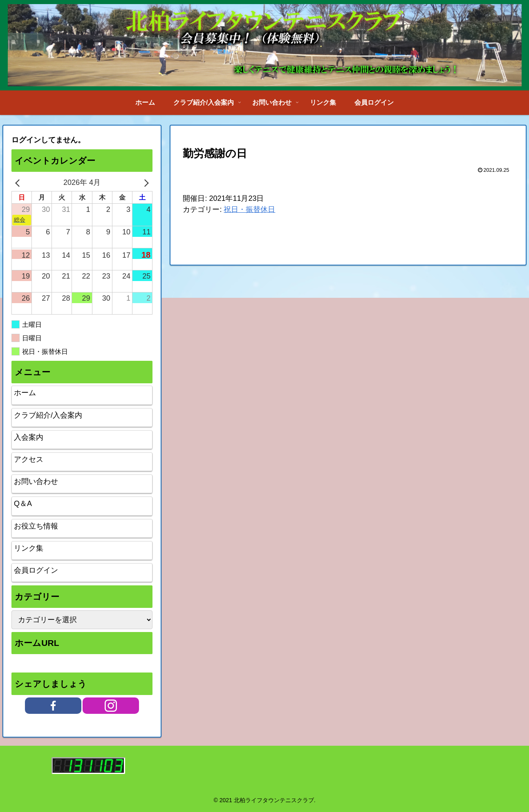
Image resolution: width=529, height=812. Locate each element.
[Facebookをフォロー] (53, 706)
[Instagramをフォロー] (111, 706)
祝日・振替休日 (249, 209)
